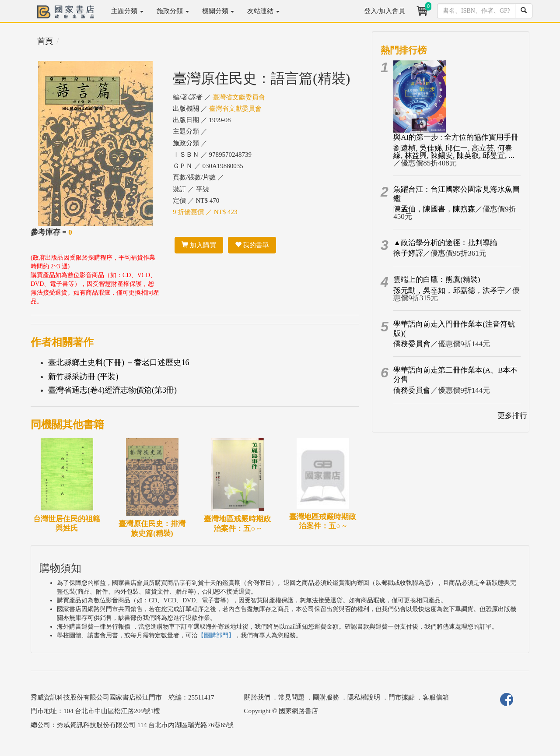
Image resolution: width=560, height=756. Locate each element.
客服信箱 (436, 697)
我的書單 (252, 245)
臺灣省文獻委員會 (239, 97)
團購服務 (326, 697)
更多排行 (512, 416)
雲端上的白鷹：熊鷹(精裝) (437, 280)
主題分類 (127, 11)
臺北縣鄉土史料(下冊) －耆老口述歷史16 (119, 362)
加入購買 (199, 245)
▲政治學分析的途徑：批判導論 (445, 243)
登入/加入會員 (385, 11)
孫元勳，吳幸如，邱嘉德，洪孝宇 (449, 290)
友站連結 (263, 11)
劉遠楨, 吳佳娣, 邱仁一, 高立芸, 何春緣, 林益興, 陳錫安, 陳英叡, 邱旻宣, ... (454, 152)
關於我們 (257, 697)
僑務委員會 (412, 344)
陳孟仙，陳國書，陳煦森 (434, 209)
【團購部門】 (216, 635)
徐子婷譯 (408, 253)
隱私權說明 (364, 697)
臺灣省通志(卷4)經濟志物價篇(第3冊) (112, 390)
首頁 (45, 41)
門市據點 (402, 697)
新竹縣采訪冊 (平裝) (83, 376)
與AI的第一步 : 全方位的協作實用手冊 (456, 137)
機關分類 (218, 11)
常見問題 (291, 697)
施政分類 (173, 11)
